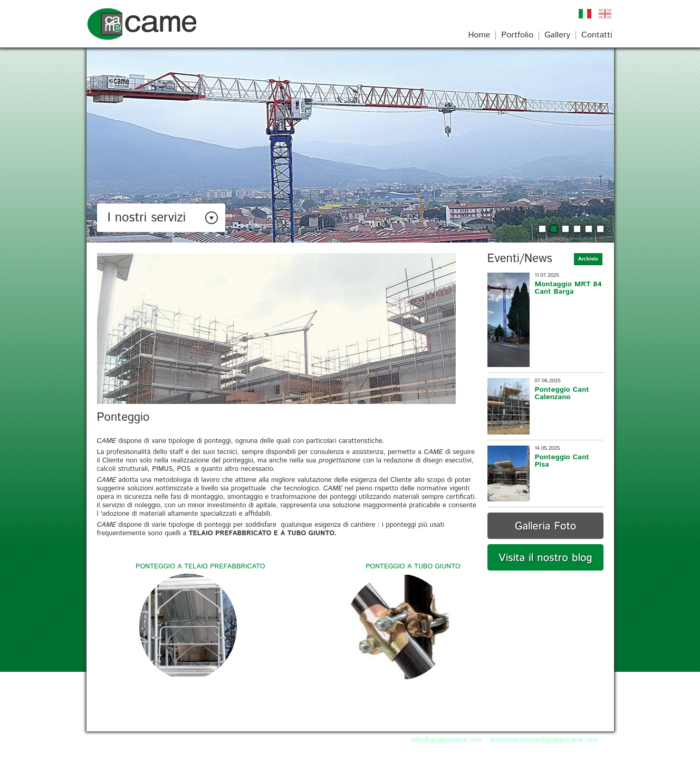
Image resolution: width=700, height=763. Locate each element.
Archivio (588, 259)
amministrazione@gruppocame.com (544, 740)
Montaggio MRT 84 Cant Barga (568, 288)
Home (479, 35)
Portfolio (517, 35)
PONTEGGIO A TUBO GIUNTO (413, 567)
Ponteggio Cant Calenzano (562, 393)
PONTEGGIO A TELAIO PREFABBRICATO (200, 567)
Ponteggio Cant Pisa (562, 461)
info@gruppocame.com (447, 740)
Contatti (597, 35)
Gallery (557, 35)
